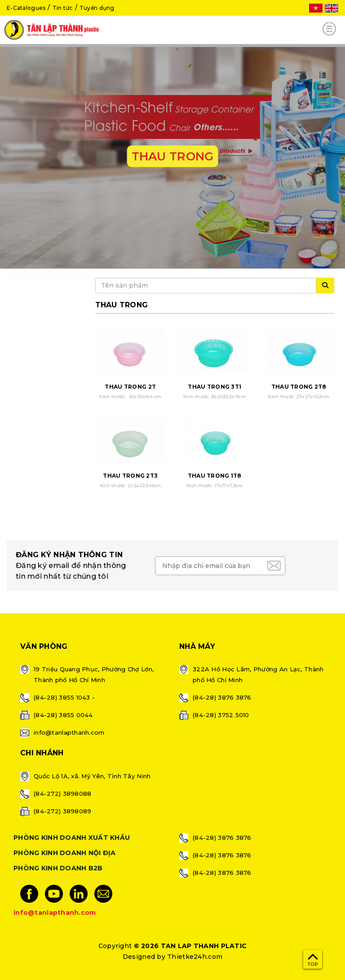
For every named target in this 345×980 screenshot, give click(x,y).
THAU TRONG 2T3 (130, 476)
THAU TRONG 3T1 (215, 387)
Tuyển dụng (97, 8)
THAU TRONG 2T (130, 387)
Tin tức (63, 8)
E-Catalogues (26, 8)
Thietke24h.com (195, 957)
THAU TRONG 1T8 (215, 476)
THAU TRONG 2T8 (299, 387)
